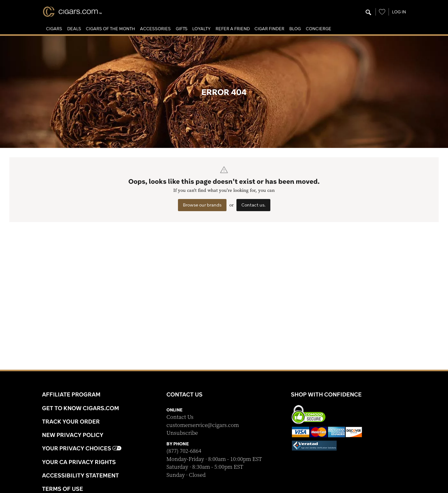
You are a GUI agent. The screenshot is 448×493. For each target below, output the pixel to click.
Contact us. (253, 205)
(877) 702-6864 (184, 451)
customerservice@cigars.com (203, 425)
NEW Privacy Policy (73, 435)
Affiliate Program (71, 394)
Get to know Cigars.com (81, 408)
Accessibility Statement (80, 475)
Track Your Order (71, 421)
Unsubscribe (182, 433)
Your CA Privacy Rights (79, 462)
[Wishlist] (382, 12)
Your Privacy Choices (82, 448)
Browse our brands (202, 205)
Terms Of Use (63, 489)
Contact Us (180, 417)
